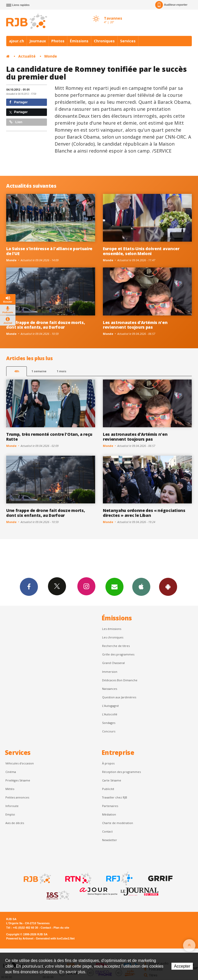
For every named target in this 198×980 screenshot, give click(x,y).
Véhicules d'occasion (20, 763)
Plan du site (61, 928)
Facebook (29, 587)
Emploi (10, 814)
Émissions (79, 41)
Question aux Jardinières (119, 697)
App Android (168, 587)
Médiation (109, 814)
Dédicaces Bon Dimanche (120, 680)
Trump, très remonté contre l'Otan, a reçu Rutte (49, 437)
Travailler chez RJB (115, 797)
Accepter (182, 966)
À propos (108, 763)
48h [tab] (17, 371)
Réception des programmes (121, 772)
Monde (51, 56)
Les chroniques (113, 637)
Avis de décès (15, 823)
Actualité (27, 56)
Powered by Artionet (20, 938)
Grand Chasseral (113, 663)
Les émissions (112, 629)
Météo (10, 789)
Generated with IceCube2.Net (55, 938)
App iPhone (141, 587)
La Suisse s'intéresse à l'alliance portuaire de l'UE (49, 251)
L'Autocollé (110, 714)
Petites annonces (17, 797)
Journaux (38, 41)
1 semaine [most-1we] (39, 371)
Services (128, 41)
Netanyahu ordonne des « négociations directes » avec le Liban (144, 513)
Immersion (110, 672)
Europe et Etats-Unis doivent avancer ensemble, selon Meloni (141, 251)
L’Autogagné (110, 706)
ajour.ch (16, 41)
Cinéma (11, 772)
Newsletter (110, 840)
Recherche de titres (116, 646)
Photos (58, 41)
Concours (109, 731)
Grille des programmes (118, 654)
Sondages (109, 723)
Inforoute (12, 806)
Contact (107, 831)
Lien (16, 122)
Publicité (108, 789)
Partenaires (110, 806)
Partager (18, 102)
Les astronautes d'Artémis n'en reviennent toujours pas (135, 325)
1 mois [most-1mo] (61, 371)
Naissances (110, 689)
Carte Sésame (112, 780)
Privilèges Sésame (18, 780)
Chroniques (104, 41)
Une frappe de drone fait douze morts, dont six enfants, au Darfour (46, 325)
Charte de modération (118, 823)
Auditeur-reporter (171, 5)
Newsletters (114, 587)
